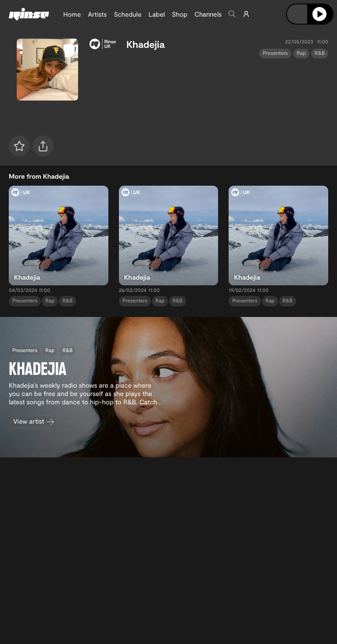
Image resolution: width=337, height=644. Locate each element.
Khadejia (145, 44)
